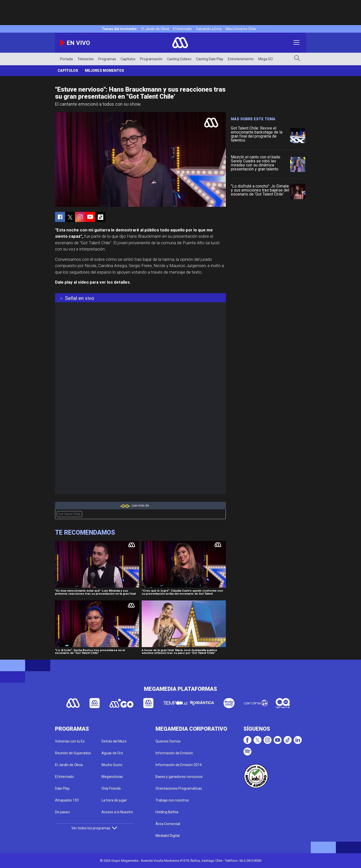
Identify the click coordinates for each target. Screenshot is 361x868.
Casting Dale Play (210, 59)
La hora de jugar (114, 800)
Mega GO (266, 59)
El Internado (183, 29)
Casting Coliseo (179, 59)
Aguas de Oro (112, 753)
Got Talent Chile (69, 514)
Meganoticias (112, 777)
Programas (107, 59)
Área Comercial (168, 824)
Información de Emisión (174, 753)
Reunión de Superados (73, 753)
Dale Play (62, 788)
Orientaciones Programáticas (179, 788)
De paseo (62, 812)
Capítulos (128, 59)
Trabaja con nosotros (172, 800)
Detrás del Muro (114, 741)
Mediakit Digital (168, 836)
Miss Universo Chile (241, 29)
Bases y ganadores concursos (179, 777)
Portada (66, 59)
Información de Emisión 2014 (179, 765)
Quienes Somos (168, 741)
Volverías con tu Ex (70, 741)
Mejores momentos (105, 71)
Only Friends (111, 788)
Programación (151, 59)
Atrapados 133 (67, 800)
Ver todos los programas (94, 828)
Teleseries (86, 59)
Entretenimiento (241, 59)
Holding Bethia (167, 812)
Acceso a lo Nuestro (117, 812)
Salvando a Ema (209, 29)
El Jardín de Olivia (155, 29)
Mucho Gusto (112, 765)
